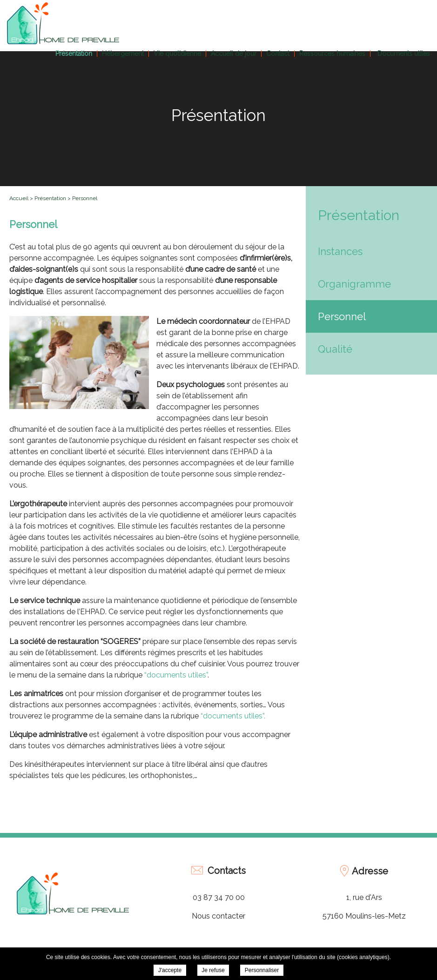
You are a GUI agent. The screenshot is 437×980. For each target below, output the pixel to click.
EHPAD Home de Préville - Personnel (63, 23)
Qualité (335, 349)
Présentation (74, 54)
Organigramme (354, 284)
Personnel (342, 316)
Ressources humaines (332, 54)
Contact (278, 54)
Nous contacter (218, 916)
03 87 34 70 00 (219, 897)
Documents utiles (404, 54)
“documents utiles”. (233, 716)
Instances (340, 251)
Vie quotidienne (177, 54)
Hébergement (123, 54)
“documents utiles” (176, 675)
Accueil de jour (234, 54)
